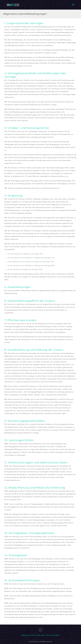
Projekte (56, 635)
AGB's (33, 635)
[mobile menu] (73, 5)
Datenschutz (40, 635)
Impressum (25, 635)
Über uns (49, 635)
